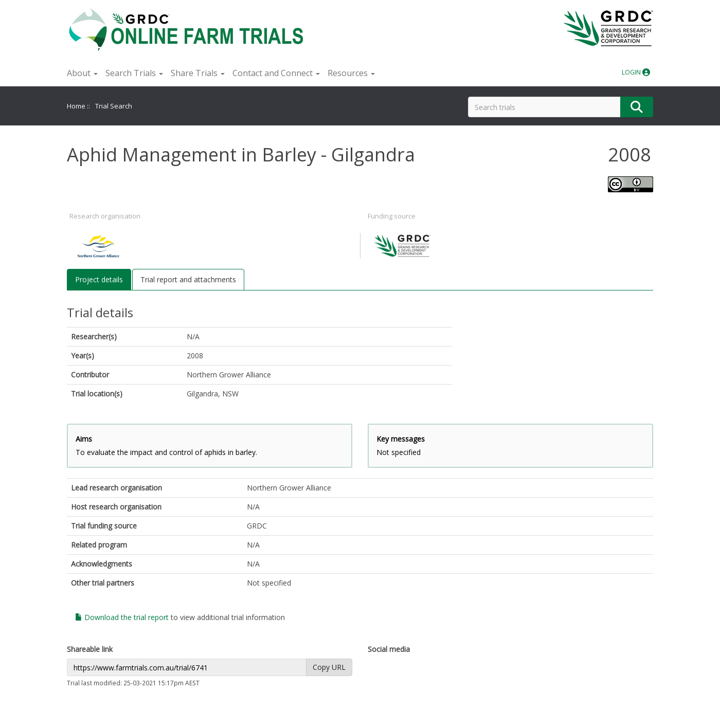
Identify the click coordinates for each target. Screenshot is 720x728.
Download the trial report (122, 617)
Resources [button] (351, 73)
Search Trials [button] (134, 73)
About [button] (82, 73)
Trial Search (114, 106)
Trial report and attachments (188, 279)
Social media (389, 649)
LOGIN (636, 72)
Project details (99, 279)
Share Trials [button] (198, 73)
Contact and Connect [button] (276, 73)
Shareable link (90, 649)
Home (76, 106)
